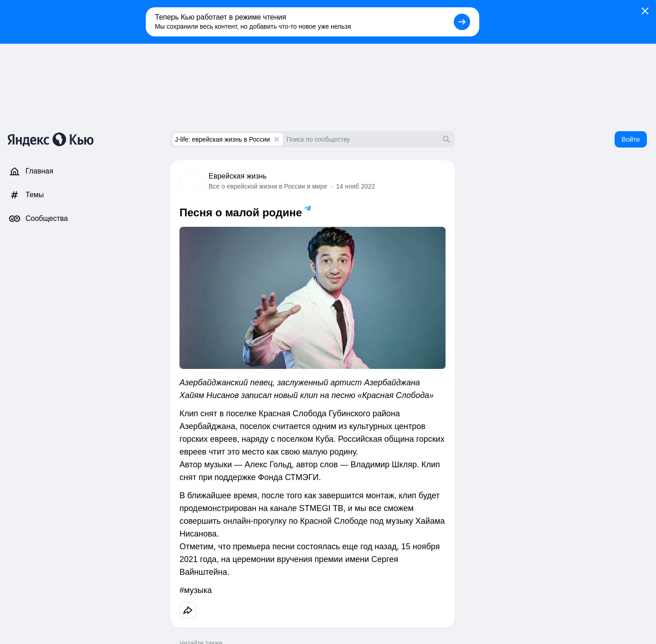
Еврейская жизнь (238, 176)
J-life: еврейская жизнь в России (223, 139)
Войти (631, 139)
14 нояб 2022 (356, 186)
